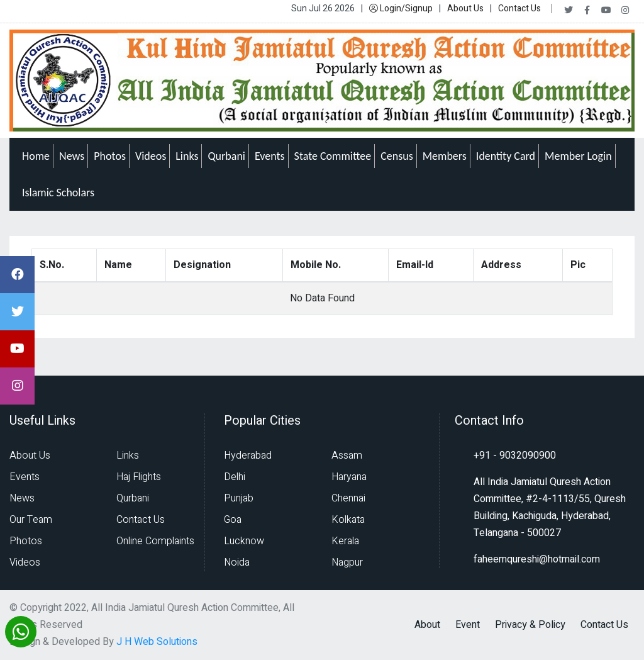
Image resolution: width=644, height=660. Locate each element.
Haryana (349, 477)
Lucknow (244, 541)
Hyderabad (248, 456)
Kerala (345, 541)
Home (36, 156)
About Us (465, 8)
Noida (237, 562)
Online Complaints (155, 541)
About (427, 625)
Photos (110, 156)
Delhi (235, 477)
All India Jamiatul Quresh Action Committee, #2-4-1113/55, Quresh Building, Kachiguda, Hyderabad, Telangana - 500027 (550, 507)
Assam (347, 456)
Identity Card (506, 156)
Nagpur (347, 562)
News (72, 156)
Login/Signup (401, 8)
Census (397, 156)
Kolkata (348, 520)
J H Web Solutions (157, 642)
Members (445, 156)
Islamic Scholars (58, 193)
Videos (151, 156)
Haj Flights (139, 477)
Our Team (31, 520)
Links (187, 156)
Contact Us (519, 8)
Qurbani (226, 156)
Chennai (348, 498)
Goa (233, 520)
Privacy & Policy (530, 625)
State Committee (333, 156)
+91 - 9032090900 (515, 456)
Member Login (578, 156)
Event (468, 625)
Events (270, 156)
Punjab (239, 498)
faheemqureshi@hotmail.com (537, 559)
